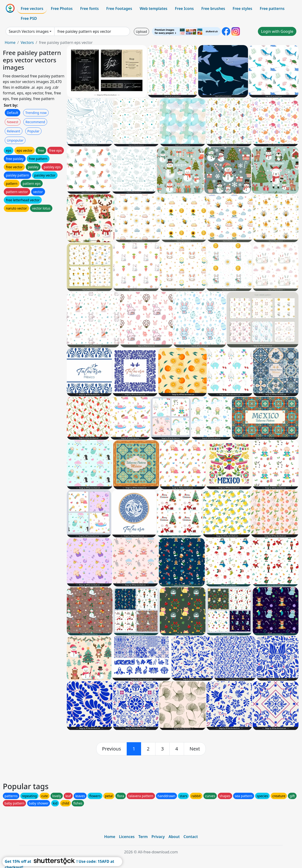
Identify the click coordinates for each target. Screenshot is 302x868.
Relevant (14, 131)
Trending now (36, 113)
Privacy (158, 837)
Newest (13, 122)
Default (13, 113)
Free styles (242, 8)
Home (10, 42)
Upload (141, 32)
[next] (195, 749)
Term (143, 837)
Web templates (153, 8)
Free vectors (32, 8)
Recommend (35, 122)
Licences (127, 837)
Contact (191, 837)
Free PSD (29, 18)
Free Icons (184, 8)
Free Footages (119, 8)
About (174, 837)
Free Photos (62, 8)
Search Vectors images (29, 31)
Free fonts (90, 8)
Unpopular (15, 140)
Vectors (27, 42)
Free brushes (213, 8)
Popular (33, 131)
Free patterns (272, 8)
